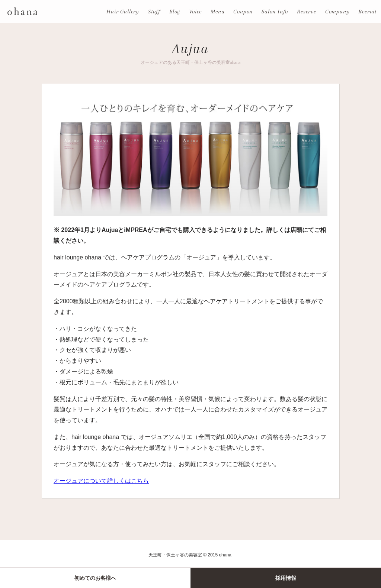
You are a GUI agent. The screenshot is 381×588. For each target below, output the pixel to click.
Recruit (367, 12)
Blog (175, 12)
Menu (217, 12)
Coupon (243, 12)
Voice (195, 12)
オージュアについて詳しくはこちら (101, 481)
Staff (154, 12)
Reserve (307, 12)
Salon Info (275, 12)
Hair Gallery (123, 12)
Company (337, 12)
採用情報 (286, 578)
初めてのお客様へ (95, 578)
